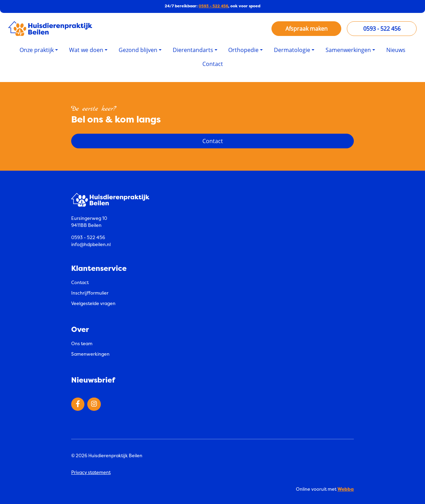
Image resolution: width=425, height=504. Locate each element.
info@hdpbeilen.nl (91, 244)
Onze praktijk (37, 50)
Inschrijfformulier (90, 293)
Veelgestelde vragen (93, 303)
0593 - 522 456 (213, 6)
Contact (213, 64)
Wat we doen (86, 50)
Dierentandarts (193, 50)
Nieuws (396, 50)
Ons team (82, 343)
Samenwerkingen (348, 50)
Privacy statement (91, 472)
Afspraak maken (307, 29)
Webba (346, 489)
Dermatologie (292, 50)
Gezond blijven (138, 50)
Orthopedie (243, 50)
